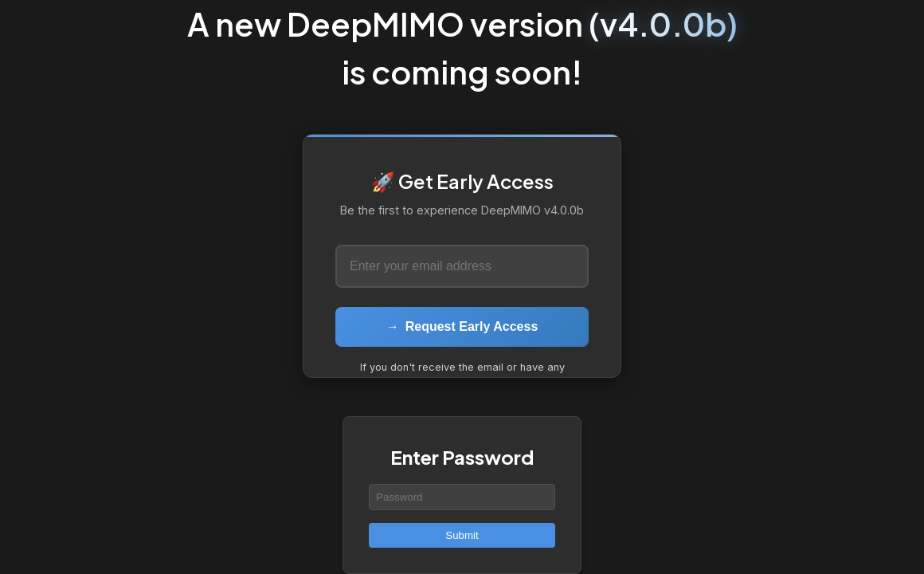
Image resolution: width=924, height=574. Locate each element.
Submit (462, 535)
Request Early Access (462, 326)
